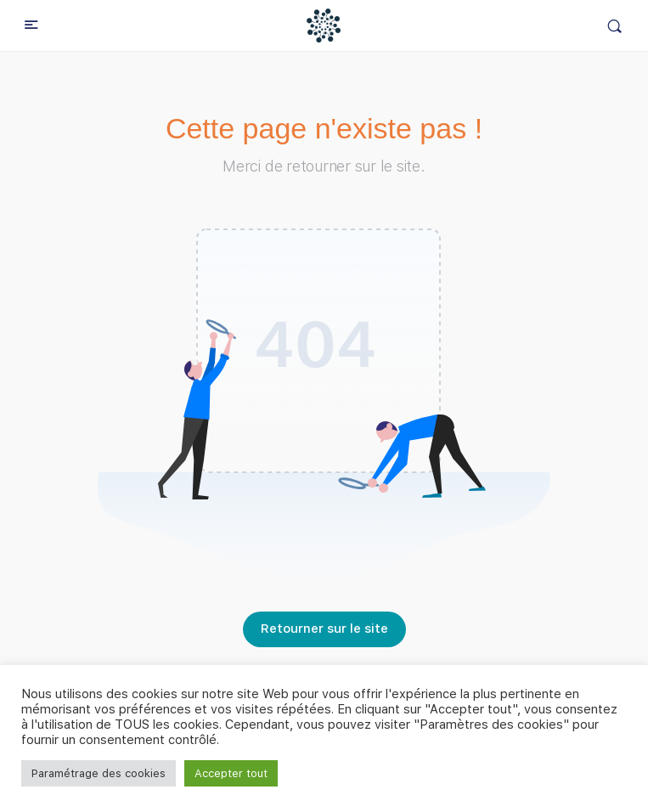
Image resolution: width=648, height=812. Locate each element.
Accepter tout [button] (231, 773)
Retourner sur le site (324, 629)
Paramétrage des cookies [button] (99, 773)
